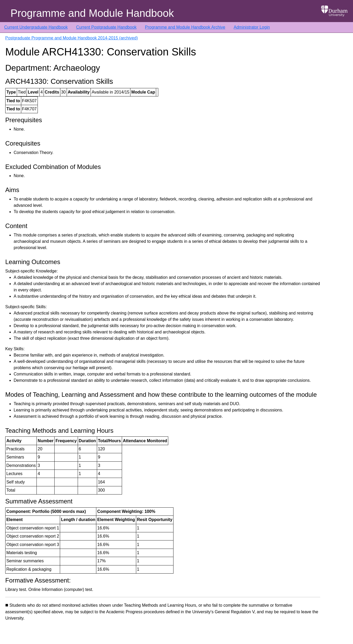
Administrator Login (252, 27)
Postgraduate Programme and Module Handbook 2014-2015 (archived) (72, 38)
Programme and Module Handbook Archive (185, 27)
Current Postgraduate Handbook (106, 27)
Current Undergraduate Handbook (36, 27)
